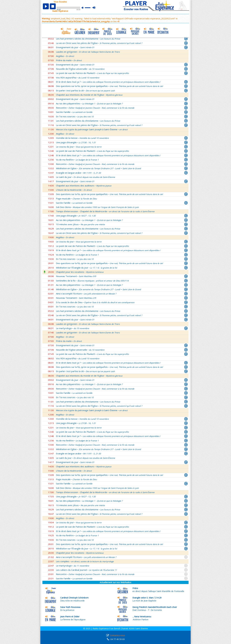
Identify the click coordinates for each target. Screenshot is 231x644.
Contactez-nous (117, 635)
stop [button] (53, 6)
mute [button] (84, 8)
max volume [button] (94, 8)
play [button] (46, 6)
